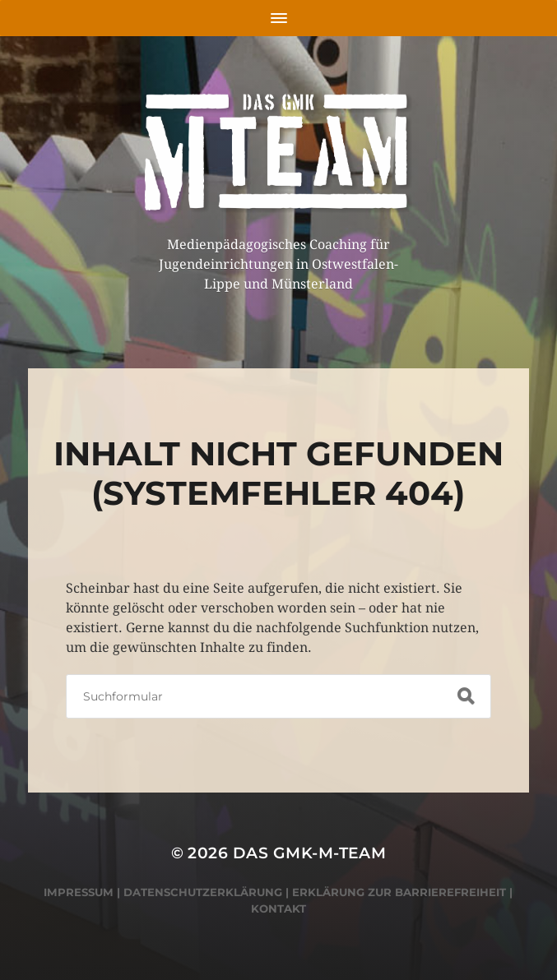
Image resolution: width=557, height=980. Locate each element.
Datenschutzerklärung (203, 892)
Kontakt (278, 908)
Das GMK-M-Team (310, 853)
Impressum (79, 892)
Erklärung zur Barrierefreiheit (399, 892)
